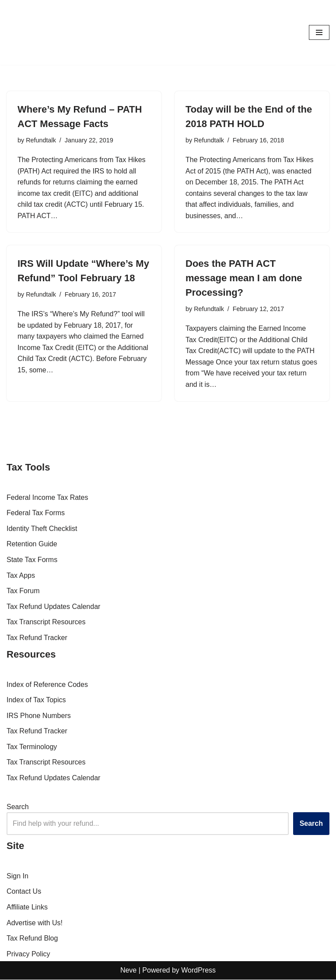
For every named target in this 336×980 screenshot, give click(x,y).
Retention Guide (32, 544)
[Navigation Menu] (319, 32)
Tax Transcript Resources (46, 622)
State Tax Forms (32, 560)
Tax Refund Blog (32, 939)
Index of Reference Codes (47, 685)
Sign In (17, 876)
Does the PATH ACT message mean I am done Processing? (244, 278)
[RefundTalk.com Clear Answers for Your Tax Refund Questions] (33, 32)
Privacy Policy (28, 954)
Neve (128, 971)
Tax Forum (23, 591)
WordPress (198, 971)
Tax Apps (21, 576)
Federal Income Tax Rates (47, 498)
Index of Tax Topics (36, 700)
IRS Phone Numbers (39, 716)
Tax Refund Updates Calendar (53, 607)
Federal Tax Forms (36, 513)
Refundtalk (41, 140)
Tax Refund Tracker (37, 638)
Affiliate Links (27, 907)
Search (18, 807)
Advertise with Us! (35, 923)
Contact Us (24, 892)
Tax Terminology (32, 747)
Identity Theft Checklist (42, 529)
